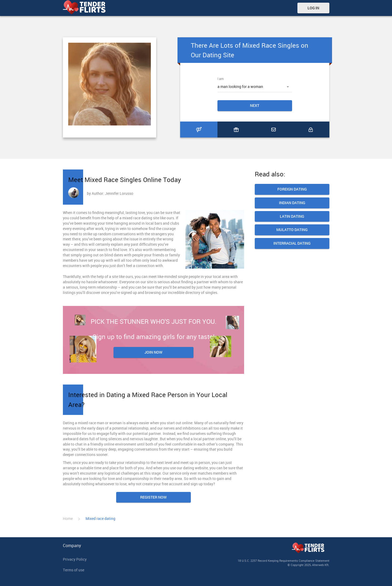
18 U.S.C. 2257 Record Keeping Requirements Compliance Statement (284, 561)
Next (255, 105)
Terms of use (74, 570)
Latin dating (292, 217)
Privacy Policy (75, 559)
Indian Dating (292, 203)
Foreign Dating (292, 189)
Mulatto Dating (292, 230)
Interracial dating (292, 243)
